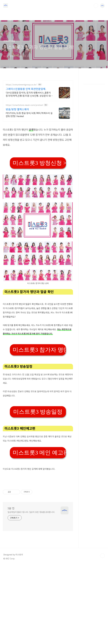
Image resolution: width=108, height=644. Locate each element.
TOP (102, 635)
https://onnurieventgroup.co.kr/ (21, 85)
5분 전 (11, 587)
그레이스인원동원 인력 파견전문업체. (26, 89)
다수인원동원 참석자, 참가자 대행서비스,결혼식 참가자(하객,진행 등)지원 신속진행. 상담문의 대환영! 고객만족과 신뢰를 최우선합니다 (29, 94)
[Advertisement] (38, 144)
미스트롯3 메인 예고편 (39, 492)
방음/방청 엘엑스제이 (17, 109)
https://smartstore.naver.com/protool (24, 105)
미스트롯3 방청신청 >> (39, 202)
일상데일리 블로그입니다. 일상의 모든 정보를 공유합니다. (31, 591)
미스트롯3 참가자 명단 (39, 389)
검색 (96, 6)
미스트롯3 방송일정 (38, 451)
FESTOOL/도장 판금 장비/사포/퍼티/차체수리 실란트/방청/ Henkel (29, 114)
